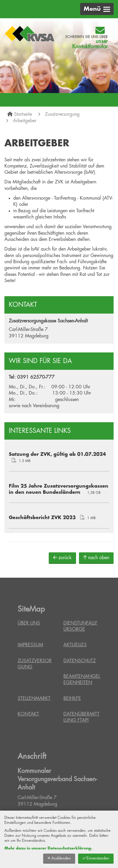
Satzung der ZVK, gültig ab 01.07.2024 (57, 454)
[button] (97, 9)
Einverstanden (96, 858)
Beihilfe (72, 698)
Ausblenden (59, 858)
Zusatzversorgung (62, 114)
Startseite (23, 114)
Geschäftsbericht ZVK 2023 (42, 518)
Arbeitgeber (25, 121)
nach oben (96, 558)
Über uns (29, 623)
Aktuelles (75, 645)
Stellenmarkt (34, 698)
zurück (62, 558)
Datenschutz (80, 661)
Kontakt (28, 714)
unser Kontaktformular (90, 44)
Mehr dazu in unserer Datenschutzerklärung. (48, 848)
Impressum (30, 645)
